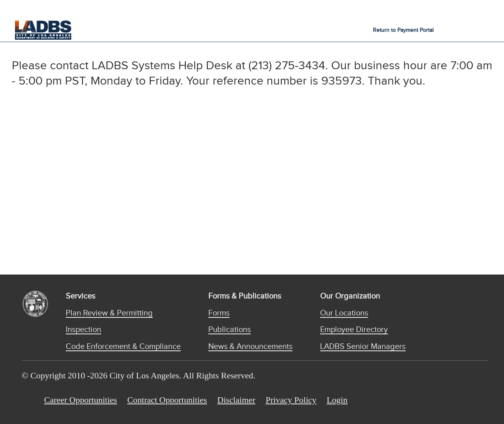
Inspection (83, 330)
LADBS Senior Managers (363, 347)
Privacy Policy (291, 400)
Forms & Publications (245, 296)
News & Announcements (250, 347)
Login (337, 400)
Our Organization (350, 296)
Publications (230, 330)
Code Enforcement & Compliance (123, 347)
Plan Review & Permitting (109, 313)
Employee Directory (354, 330)
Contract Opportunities (167, 400)
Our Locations (344, 313)
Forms (219, 313)
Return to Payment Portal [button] (403, 30)
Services (81, 296)
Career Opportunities (81, 400)
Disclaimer (236, 400)
